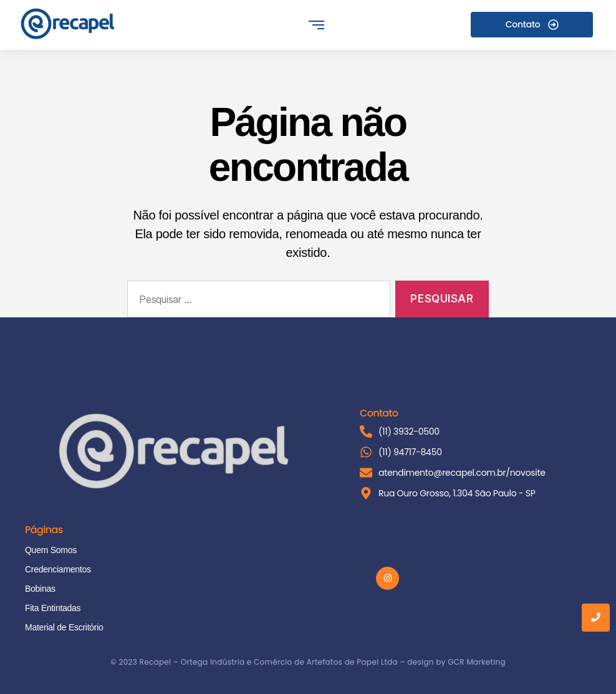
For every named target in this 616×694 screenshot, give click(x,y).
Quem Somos (51, 550)
